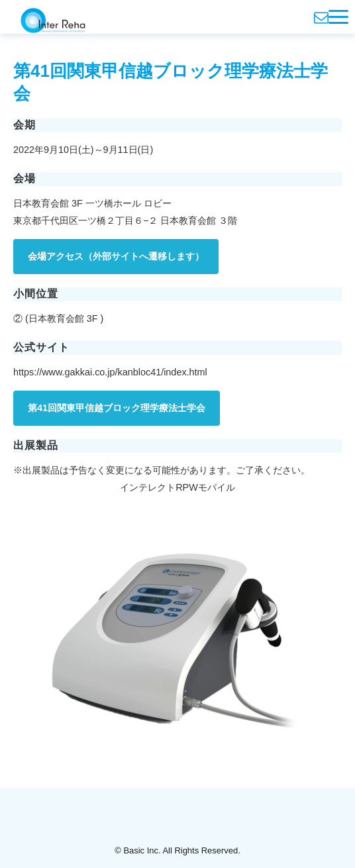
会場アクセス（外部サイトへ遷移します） (116, 256)
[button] (338, 17)
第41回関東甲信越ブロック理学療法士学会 (117, 408)
